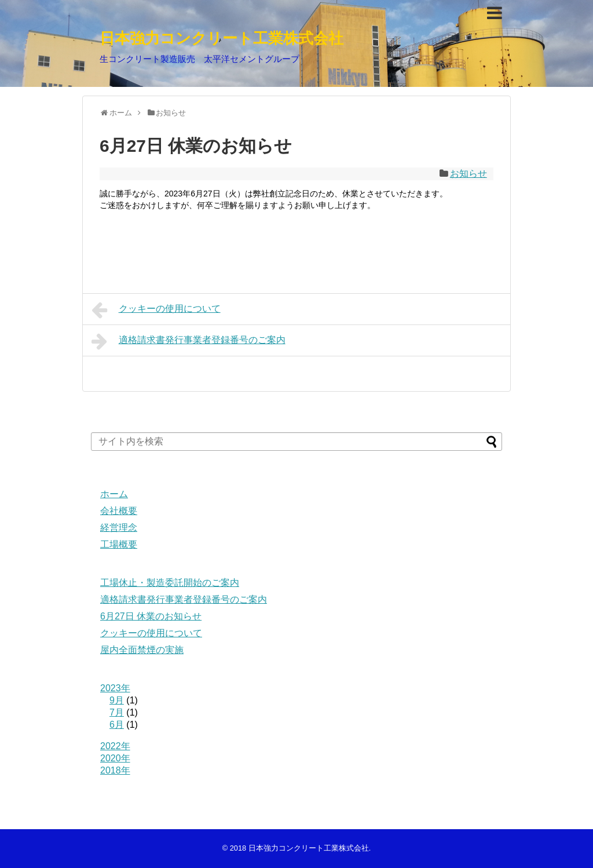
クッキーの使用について (156, 310)
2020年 (115, 758)
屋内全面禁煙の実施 (142, 650)
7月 (117, 712)
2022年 (115, 746)
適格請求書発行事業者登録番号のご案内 (188, 341)
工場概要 (119, 544)
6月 (117, 725)
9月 (117, 700)
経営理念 (119, 528)
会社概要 (119, 511)
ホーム (114, 494)
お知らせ (468, 174)
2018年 (115, 770)
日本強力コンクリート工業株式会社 (222, 38)
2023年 (115, 688)
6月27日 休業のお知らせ (151, 616)
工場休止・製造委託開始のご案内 (170, 583)
